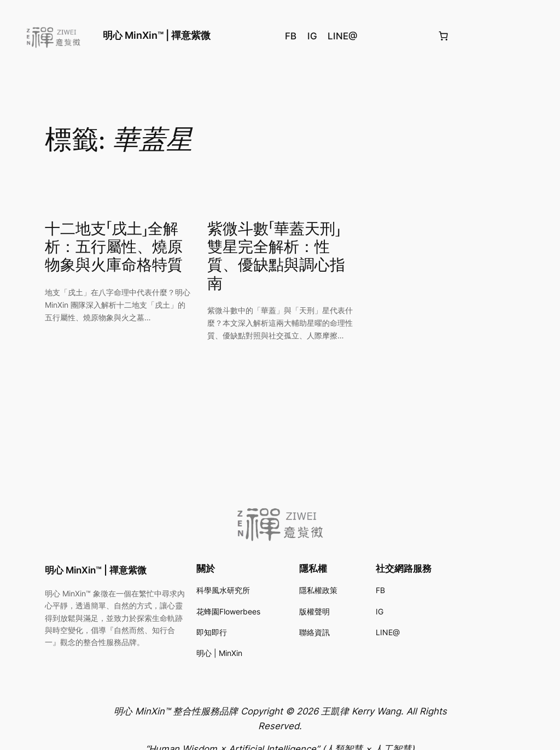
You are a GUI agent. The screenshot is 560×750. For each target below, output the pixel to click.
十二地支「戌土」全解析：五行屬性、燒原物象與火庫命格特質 (114, 247)
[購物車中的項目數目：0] (443, 36)
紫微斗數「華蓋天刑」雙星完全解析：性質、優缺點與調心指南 (276, 257)
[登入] (538, 36)
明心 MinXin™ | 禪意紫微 (157, 35)
